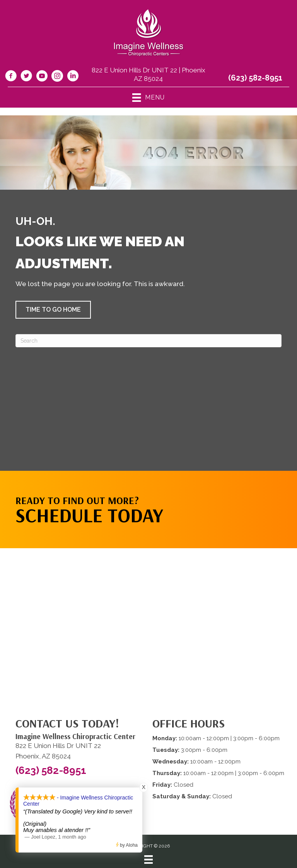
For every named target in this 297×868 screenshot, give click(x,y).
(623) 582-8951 (255, 78)
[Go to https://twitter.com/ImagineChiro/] (26, 77)
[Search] (148, 341)
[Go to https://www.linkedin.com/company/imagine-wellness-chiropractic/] (73, 77)
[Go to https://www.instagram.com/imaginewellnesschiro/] (57, 77)
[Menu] (148, 859)
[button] (53, 310)
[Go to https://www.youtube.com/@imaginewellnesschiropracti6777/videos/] (42, 77)
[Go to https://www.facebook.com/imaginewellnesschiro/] (11, 77)
